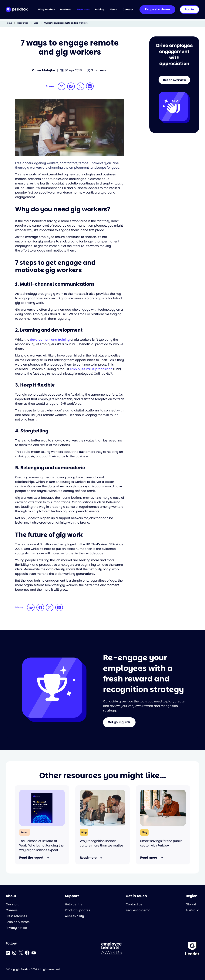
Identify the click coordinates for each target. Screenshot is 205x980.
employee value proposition (91, 369)
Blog (36, 23)
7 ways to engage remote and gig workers (66, 23)
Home (9, 23)
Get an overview (174, 81)
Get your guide (119, 722)
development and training (50, 340)
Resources (23, 23)
